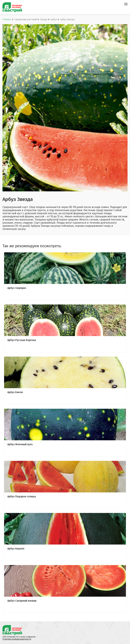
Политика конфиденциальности (17, 639)
